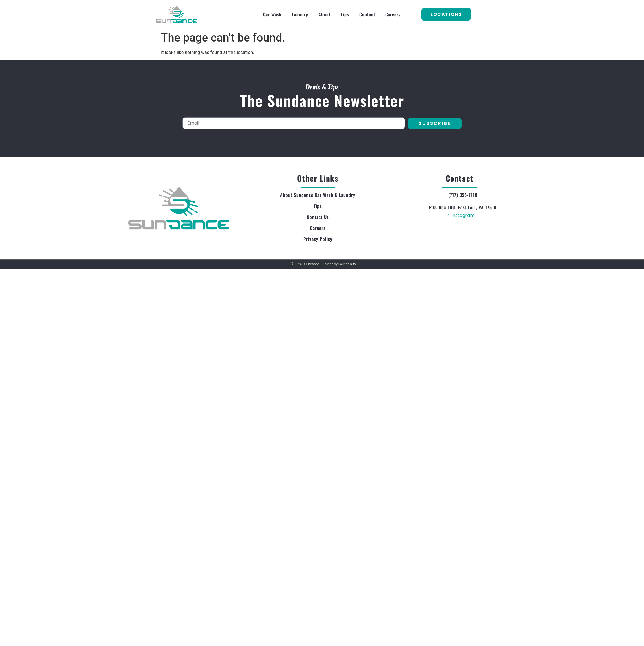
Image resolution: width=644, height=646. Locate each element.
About (324, 14)
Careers (393, 14)
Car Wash (272, 14)
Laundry (300, 14)
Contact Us (318, 217)
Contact (367, 14)
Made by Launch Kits (340, 264)
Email (188, 115)
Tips (345, 14)
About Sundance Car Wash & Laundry (318, 195)
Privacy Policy (318, 239)
